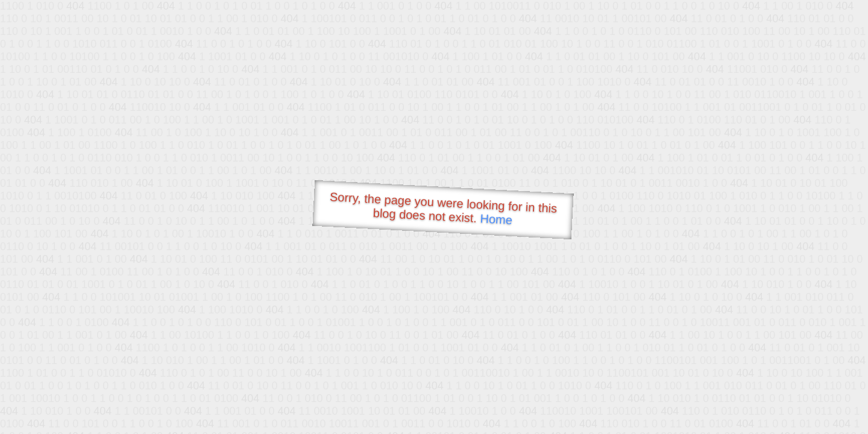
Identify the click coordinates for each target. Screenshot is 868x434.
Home (496, 219)
